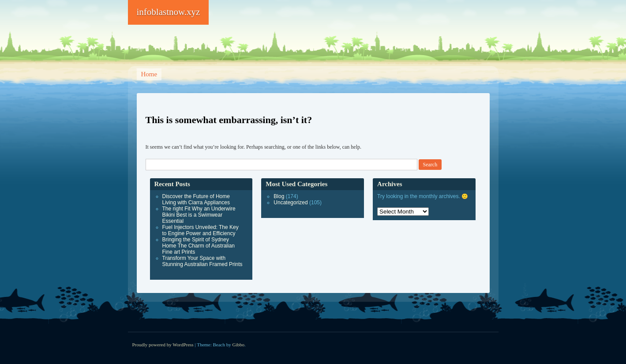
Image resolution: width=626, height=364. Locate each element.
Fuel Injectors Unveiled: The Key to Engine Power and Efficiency (201, 230)
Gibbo (239, 345)
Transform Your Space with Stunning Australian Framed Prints (202, 261)
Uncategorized (291, 203)
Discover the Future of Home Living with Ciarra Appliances (196, 199)
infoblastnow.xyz (169, 12)
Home (149, 74)
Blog (279, 196)
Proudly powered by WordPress (163, 345)
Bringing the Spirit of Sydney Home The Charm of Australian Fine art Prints (199, 246)
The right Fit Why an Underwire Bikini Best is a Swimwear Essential (199, 215)
